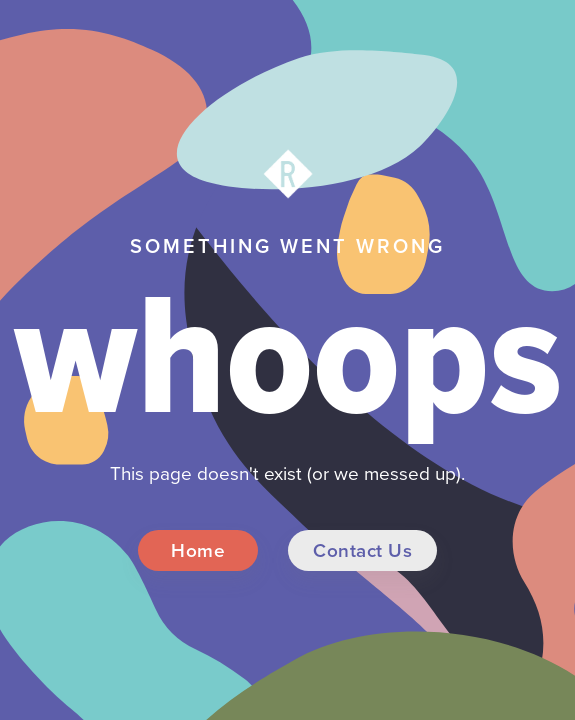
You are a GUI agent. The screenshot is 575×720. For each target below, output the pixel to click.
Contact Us (362, 550)
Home (198, 550)
